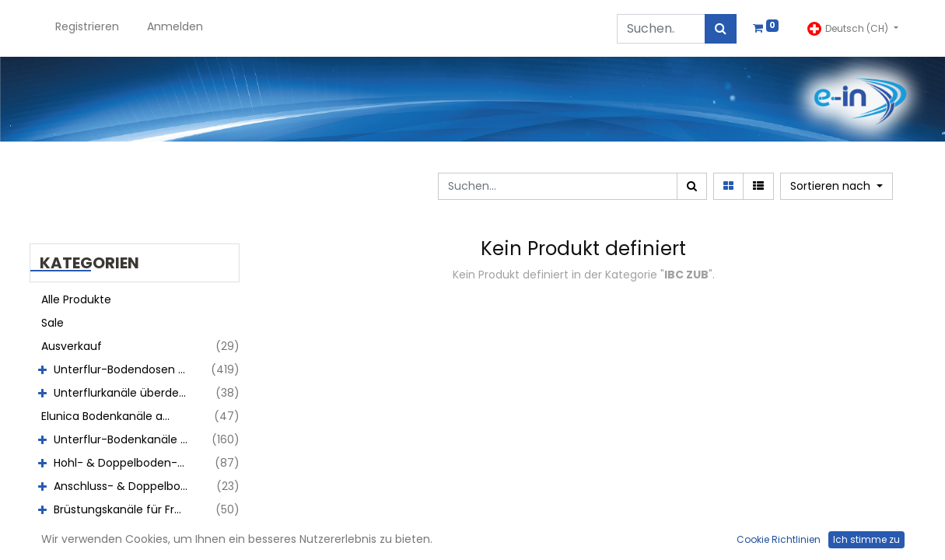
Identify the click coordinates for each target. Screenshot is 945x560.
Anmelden (175, 26)
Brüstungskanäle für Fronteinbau (127, 509)
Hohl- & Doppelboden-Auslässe (127, 463)
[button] (836, 186)
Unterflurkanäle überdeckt (125, 393)
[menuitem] (87, 28)
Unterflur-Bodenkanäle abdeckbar (127, 439)
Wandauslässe (93, 533)
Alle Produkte (76, 299)
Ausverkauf (72, 346)
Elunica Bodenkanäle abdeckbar (114, 416)
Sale (52, 323)
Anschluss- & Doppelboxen (127, 486)
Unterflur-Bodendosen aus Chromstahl (127, 369)
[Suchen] (721, 29)
